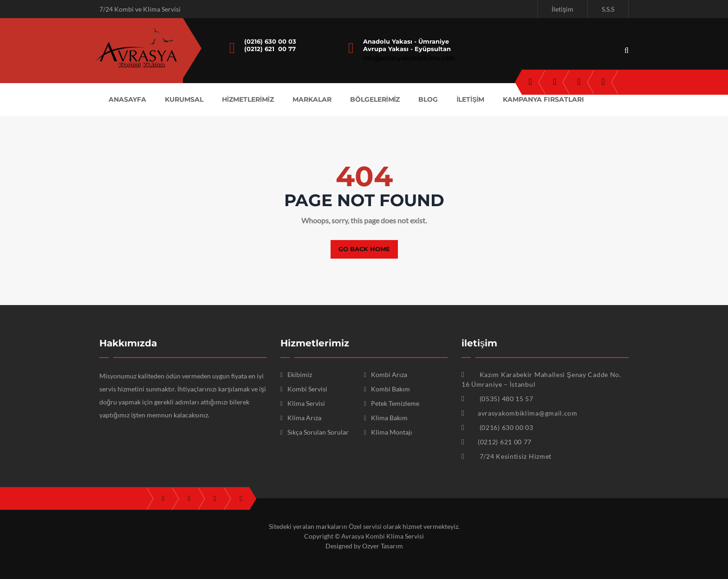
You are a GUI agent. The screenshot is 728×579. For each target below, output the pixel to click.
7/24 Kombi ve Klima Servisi (140, 9)
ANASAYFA (127, 99)
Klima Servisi (306, 403)
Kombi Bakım (390, 389)
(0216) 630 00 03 (270, 41)
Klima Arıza (304, 418)
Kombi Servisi (307, 389)
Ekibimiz (300, 374)
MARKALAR (312, 99)
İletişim (562, 9)
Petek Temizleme (395, 403)
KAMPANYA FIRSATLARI (543, 99)
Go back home (364, 249)
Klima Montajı (392, 432)
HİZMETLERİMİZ (248, 99)
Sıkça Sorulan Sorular (318, 432)
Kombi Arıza (389, 374)
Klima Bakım (389, 418)
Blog (428, 99)
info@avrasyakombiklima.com (409, 58)
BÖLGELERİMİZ (375, 99)
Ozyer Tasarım (383, 546)
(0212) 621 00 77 (270, 49)
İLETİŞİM (470, 99)
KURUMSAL (184, 99)
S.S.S (608, 9)
